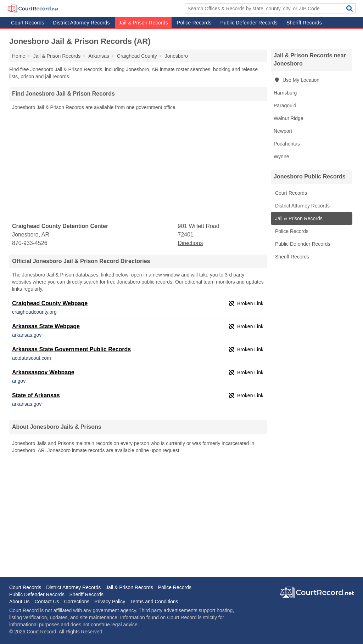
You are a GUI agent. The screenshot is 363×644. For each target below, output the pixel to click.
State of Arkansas (36, 395)
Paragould (285, 106)
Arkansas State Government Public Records (71, 349)
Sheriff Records (304, 23)
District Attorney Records (82, 23)
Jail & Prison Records (143, 23)
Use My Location (297, 80)
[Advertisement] (138, 167)
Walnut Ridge (289, 118)
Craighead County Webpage (50, 303)
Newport (283, 131)
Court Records (28, 23)
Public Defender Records (249, 23)
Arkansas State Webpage (46, 326)
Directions (190, 243)
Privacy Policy (110, 602)
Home (19, 56)
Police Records (194, 23)
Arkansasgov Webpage (43, 372)
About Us (19, 602)
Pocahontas (287, 144)
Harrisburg (285, 93)
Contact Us (47, 602)
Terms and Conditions (154, 602)
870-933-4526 (30, 243)
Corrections (77, 602)
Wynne (281, 156)
